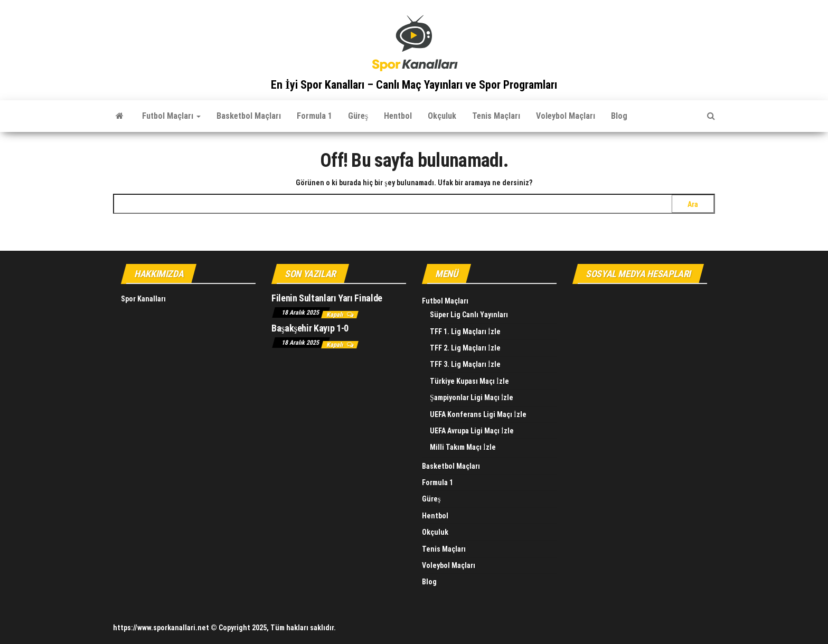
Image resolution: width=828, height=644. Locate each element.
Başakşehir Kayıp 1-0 (310, 328)
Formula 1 (314, 116)
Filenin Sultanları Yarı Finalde (327, 298)
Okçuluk (442, 116)
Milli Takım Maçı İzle (463, 447)
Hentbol (398, 116)
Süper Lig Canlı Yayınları (469, 315)
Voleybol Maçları (566, 116)
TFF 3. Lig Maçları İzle (465, 364)
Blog (619, 116)
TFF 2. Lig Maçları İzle (465, 348)
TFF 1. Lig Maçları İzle (465, 332)
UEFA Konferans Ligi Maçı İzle (478, 414)
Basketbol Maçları (249, 116)
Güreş (358, 116)
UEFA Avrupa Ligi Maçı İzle (472, 431)
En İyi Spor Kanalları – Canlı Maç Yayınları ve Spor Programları (414, 85)
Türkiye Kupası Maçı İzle (469, 381)
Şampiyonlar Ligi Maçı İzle (472, 397)
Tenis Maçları (496, 116)
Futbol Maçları (171, 116)
